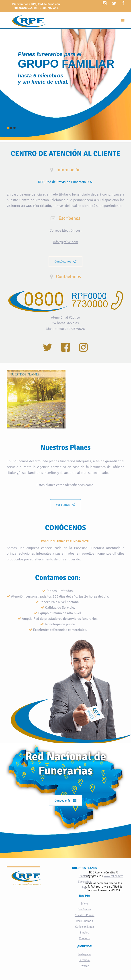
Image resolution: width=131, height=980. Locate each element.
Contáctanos (66, 262)
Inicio (84, 904)
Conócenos (84, 909)
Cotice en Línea (84, 927)
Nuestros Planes (85, 915)
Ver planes (65, 505)
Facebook (84, 960)
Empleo (85, 933)
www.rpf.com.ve (113, 876)
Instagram (85, 954)
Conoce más (66, 801)
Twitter (84, 966)
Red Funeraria (85, 921)
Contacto (84, 938)
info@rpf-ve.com (66, 242)
